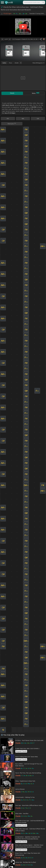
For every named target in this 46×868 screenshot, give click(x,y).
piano (10, 63)
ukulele (17, 63)
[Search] (43, 2)
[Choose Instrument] (21, 63)
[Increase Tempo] (10, 39)
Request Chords (21, 751)
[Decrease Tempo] (2, 39)
